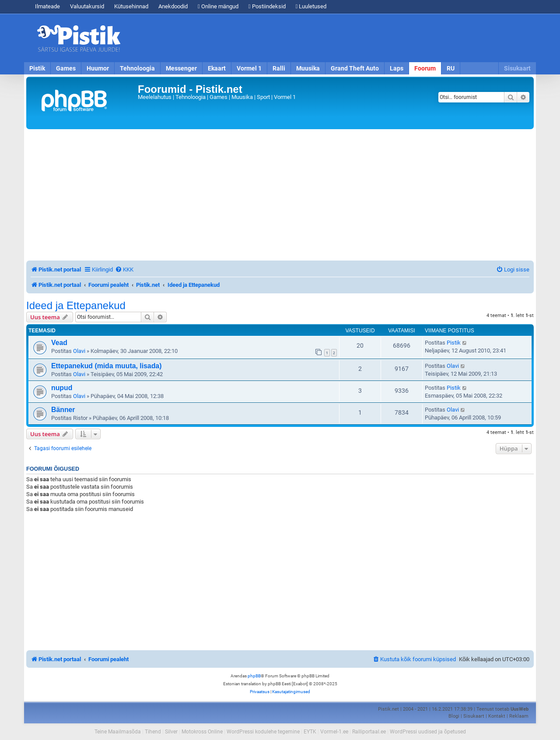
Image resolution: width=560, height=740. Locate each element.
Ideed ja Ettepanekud (76, 306)
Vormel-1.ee (334, 732)
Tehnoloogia (137, 68)
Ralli (279, 68)
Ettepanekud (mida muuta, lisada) (106, 366)
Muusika (308, 68)
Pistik (37, 68)
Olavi (79, 351)
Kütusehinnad (131, 6)
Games (66, 68)
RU (451, 68)
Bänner (63, 410)
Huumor (98, 68)
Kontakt (497, 716)
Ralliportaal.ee (369, 732)
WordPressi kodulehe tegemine (263, 732)
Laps (397, 68)
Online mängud (218, 6)
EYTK (310, 732)
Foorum (425, 68)
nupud (62, 388)
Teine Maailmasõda (118, 732)
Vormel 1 (249, 68)
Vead (59, 343)
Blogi (454, 716)
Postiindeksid (267, 6)
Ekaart (217, 68)
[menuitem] (124, 270)
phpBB (254, 676)
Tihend (153, 732)
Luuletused (311, 6)
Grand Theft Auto (355, 68)
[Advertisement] (330, 38)
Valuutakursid (87, 6)
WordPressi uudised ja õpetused (428, 732)
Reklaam (519, 716)
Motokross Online (202, 732)
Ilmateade (47, 6)
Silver (171, 732)
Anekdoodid (173, 6)
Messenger (181, 68)
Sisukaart (517, 68)
